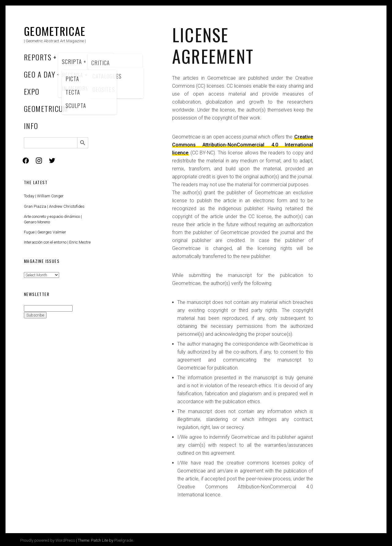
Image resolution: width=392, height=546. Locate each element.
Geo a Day (40, 74)
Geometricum (46, 108)
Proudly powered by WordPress (48, 540)
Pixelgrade (124, 540)
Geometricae (55, 31)
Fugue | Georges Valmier (45, 232)
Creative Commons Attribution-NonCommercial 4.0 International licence (243, 145)
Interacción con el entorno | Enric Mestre (57, 242)
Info (31, 126)
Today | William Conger (44, 196)
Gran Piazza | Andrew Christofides (54, 206)
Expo (32, 91)
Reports (38, 57)
